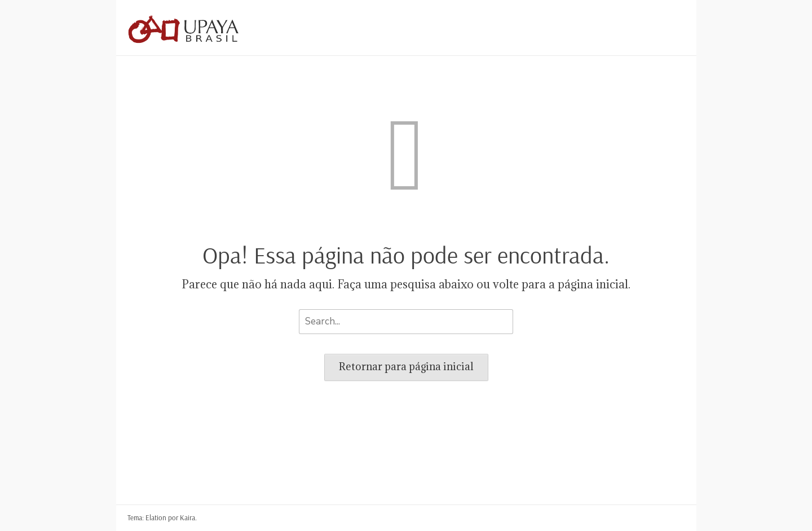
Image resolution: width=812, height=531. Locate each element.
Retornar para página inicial (406, 367)
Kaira (187, 517)
